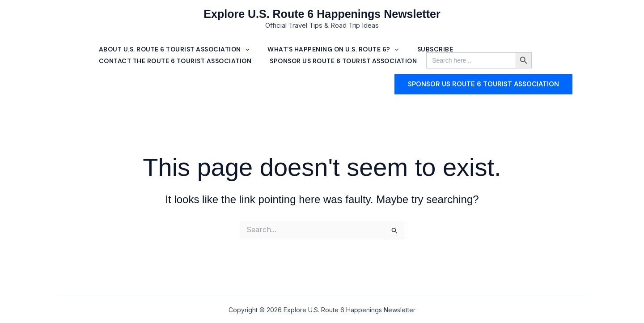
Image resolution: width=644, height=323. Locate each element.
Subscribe (438, 49)
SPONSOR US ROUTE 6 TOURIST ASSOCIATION (345, 63)
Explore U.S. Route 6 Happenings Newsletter (322, 14)
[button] (246, 50)
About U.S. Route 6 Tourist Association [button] (174, 49)
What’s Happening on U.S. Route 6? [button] (335, 49)
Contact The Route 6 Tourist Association (176, 63)
